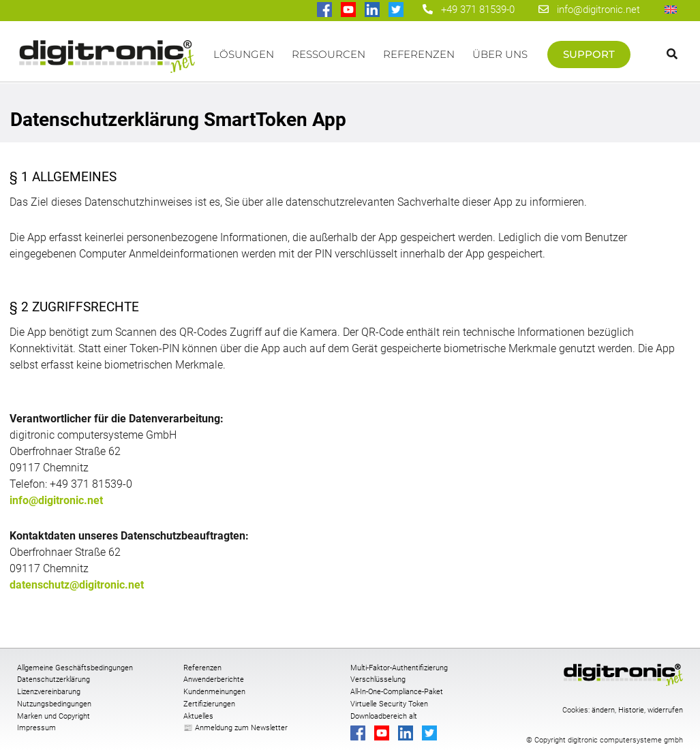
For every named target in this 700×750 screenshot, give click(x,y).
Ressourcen (329, 54)
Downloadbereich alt (384, 716)
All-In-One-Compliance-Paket (397, 692)
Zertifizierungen (209, 704)
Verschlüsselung (378, 679)
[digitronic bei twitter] (397, 11)
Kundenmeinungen (214, 692)
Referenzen (419, 54)
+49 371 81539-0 (478, 10)
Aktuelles (198, 716)
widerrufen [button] (665, 710)
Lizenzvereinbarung (49, 692)
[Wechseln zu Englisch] (671, 9)
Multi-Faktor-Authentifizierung (399, 668)
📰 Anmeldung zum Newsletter (235, 728)
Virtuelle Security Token (389, 704)
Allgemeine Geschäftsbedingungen (75, 668)
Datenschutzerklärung (54, 679)
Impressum (36, 728)
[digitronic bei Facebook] (325, 11)
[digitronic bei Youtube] (349, 11)
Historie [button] (631, 710)
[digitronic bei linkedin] (373, 11)
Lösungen (244, 54)
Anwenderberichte (214, 679)
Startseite (107, 61)
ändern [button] (603, 710)
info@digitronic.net (589, 10)
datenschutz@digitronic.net (77, 585)
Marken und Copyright (54, 716)
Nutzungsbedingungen (54, 704)
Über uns (500, 54)
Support (589, 54)
